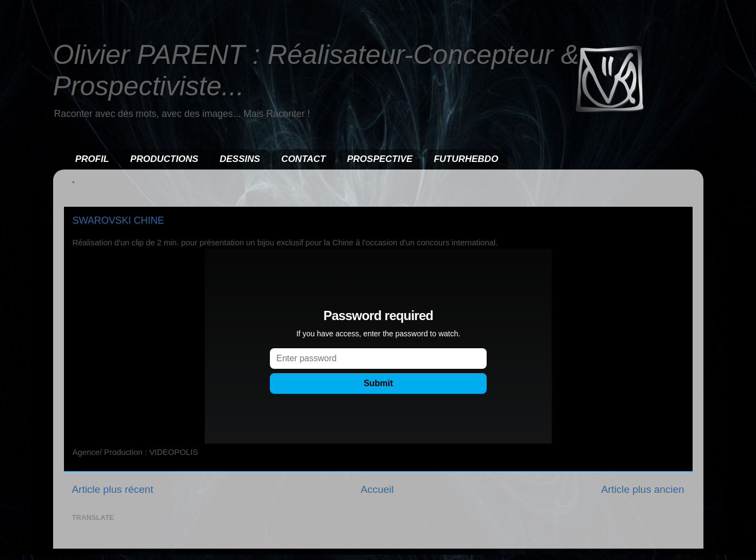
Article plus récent (113, 489)
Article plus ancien (642, 489)
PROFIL (92, 159)
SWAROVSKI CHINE (118, 220)
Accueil (377, 489)
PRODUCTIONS (164, 159)
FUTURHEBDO (466, 159)
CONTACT (303, 159)
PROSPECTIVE (380, 159)
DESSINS (240, 159)
